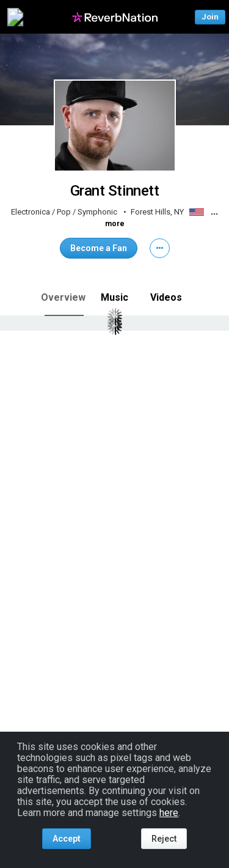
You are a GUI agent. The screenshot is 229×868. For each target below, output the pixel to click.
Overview (63, 297)
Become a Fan (99, 248)
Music (114, 297)
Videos (166, 297)
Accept (67, 839)
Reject (164, 839)
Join (210, 17)
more (115, 224)
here (169, 813)
